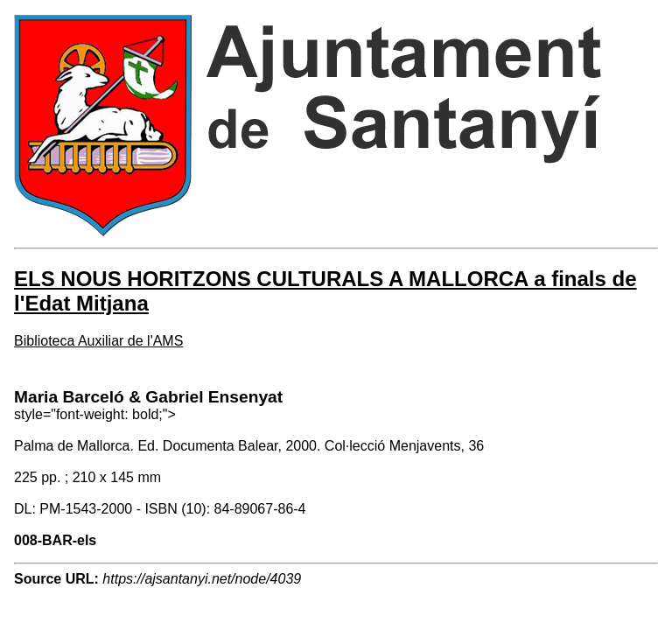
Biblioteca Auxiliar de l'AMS (98, 341)
